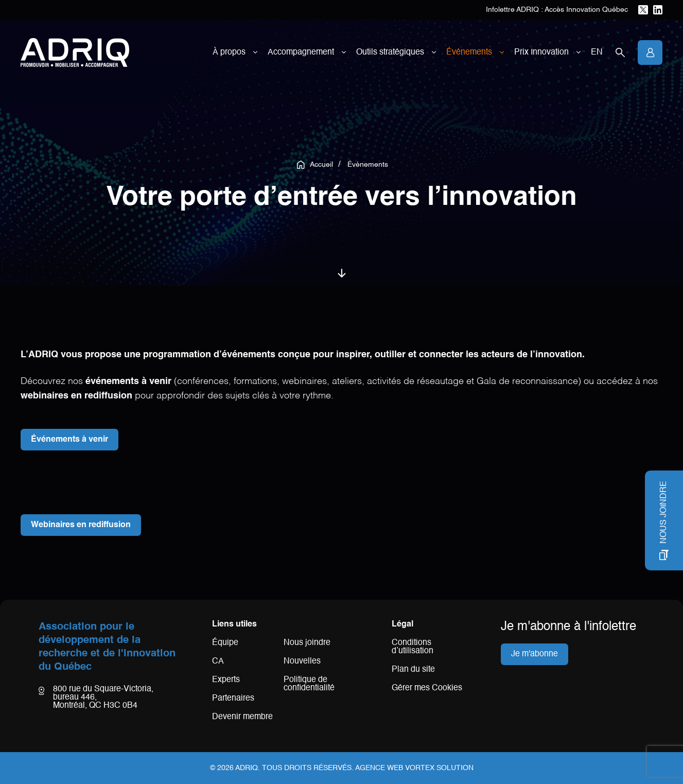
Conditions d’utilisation (413, 647)
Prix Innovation (541, 53)
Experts (226, 680)
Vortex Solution (439, 768)
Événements (469, 53)
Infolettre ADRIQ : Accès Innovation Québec (557, 10)
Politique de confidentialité (309, 684)
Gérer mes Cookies (427, 688)
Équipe (225, 643)
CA (218, 661)
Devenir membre (242, 717)
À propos (229, 53)
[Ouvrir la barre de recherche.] (620, 53)
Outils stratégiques (390, 53)
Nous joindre (307, 643)
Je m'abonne (535, 654)
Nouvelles (302, 661)
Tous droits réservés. (308, 768)
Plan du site (413, 670)
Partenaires (233, 699)
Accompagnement (301, 53)
